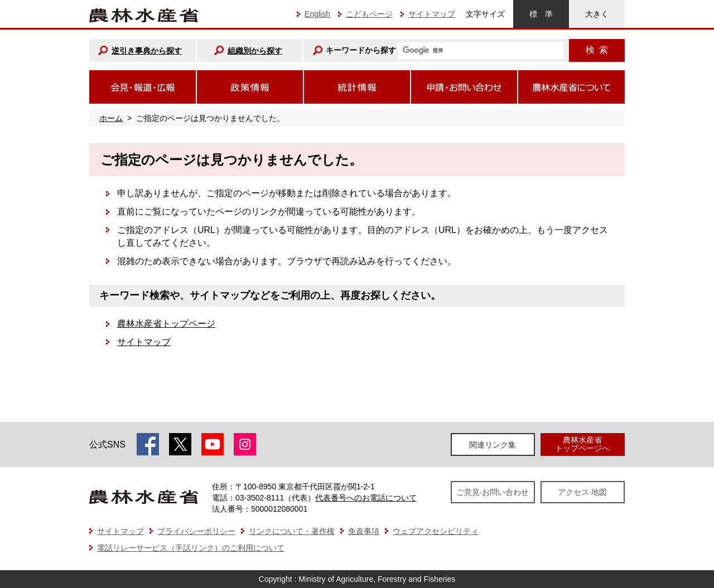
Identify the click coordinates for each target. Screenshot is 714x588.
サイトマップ (432, 14)
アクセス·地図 (582, 492)
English (317, 14)
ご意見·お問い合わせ (493, 492)
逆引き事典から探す (147, 51)
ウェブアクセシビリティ (436, 531)
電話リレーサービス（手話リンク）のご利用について (191, 548)
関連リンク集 (493, 445)
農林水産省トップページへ (582, 444)
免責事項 (364, 531)
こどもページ (369, 14)
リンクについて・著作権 (292, 531)
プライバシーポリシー (196, 531)
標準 (541, 14)
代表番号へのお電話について (366, 498)
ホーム (111, 118)
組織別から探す (255, 51)
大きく (597, 14)
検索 (597, 50)
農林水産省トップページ (166, 324)
